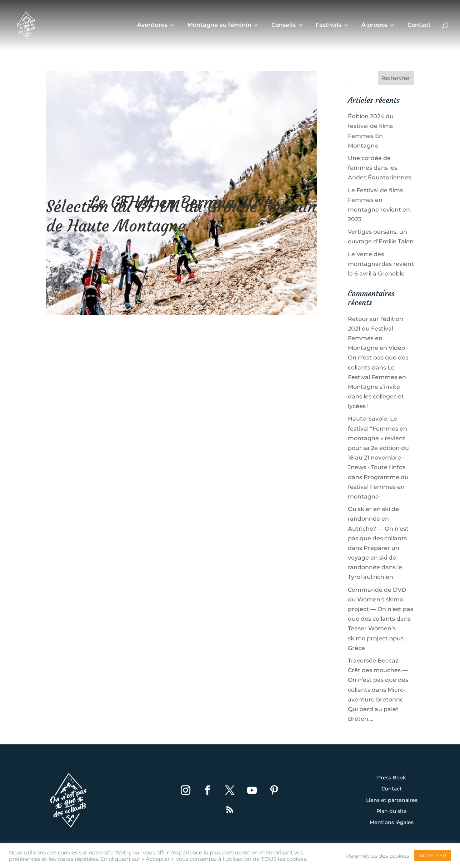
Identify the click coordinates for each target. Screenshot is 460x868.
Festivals (329, 25)
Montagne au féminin (219, 25)
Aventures (152, 25)
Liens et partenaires (392, 800)
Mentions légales (392, 823)
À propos (374, 25)
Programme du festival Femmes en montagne (378, 487)
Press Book (392, 778)
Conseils (284, 25)
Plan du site (392, 812)
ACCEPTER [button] (433, 855)
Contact (419, 25)
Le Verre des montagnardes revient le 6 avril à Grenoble (381, 264)
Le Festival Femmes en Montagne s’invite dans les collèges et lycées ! (377, 387)
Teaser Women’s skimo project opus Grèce (376, 638)
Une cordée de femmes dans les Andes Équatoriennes (379, 168)
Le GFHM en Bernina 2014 (182, 202)
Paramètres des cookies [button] (377, 856)
